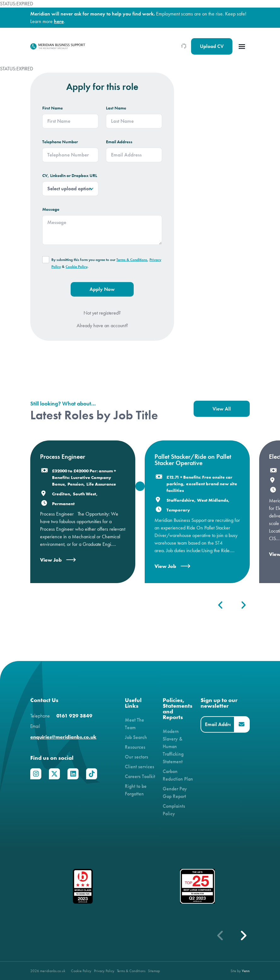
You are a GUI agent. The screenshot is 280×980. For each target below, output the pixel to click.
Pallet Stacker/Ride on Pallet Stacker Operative (193, 460)
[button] (221, 605)
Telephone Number (60, 142)
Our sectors (137, 757)
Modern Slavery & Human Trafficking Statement (173, 746)
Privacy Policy (104, 971)
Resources (135, 747)
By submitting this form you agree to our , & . (106, 263)
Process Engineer (63, 457)
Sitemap (154, 971)
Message (51, 209)
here (59, 21)
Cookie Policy (76, 267)
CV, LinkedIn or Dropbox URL (70, 176)
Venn (246, 971)
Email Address (119, 142)
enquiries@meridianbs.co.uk (63, 737)
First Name (52, 108)
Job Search (136, 737)
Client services (140, 767)
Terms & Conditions (132, 260)
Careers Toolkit (140, 776)
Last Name (116, 108)
